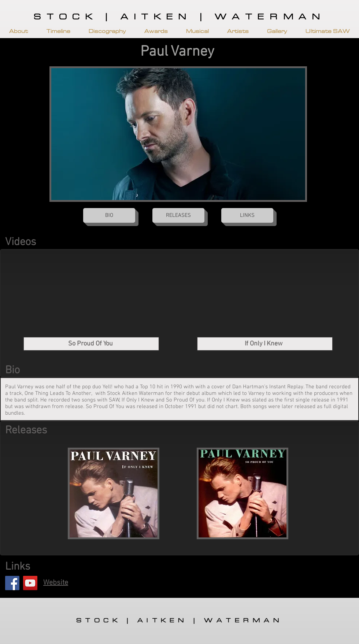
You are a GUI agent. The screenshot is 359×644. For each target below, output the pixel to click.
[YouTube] (30, 583)
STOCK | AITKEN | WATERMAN (179, 17)
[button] (18, 31)
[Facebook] (12, 583)
